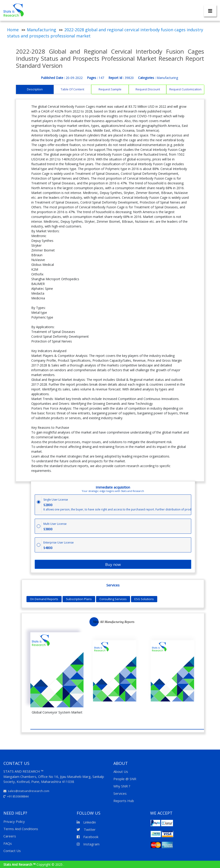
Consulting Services (113, 599)
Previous (83, 623)
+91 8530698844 (16, 796)
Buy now (113, 564)
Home (13, 30)
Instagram (88, 844)
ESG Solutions (144, 599)
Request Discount (148, 89)
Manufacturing (42, 30)
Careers (10, 836)
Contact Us (12, 851)
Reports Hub (124, 801)
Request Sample (110, 89)
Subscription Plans (79, 599)
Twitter (86, 829)
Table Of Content (72, 89)
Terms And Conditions (21, 829)
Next (96, 623)
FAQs (8, 843)
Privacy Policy (14, 821)
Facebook (88, 837)
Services (120, 793)
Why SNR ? (122, 786)
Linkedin (86, 822)
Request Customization (185, 89)
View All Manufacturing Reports (114, 622)
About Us (121, 771)
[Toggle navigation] (210, 11)
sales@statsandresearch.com (26, 791)
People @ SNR (125, 779)
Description (35, 89)
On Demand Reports (44, 599)
